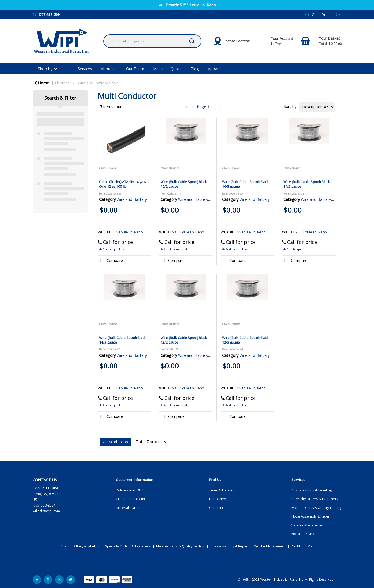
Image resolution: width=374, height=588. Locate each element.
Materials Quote (167, 69)
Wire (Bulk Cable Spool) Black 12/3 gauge (245, 340)
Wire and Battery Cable (98, 83)
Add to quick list (113, 249)
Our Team (135, 69)
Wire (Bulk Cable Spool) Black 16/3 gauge (245, 184)
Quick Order (321, 15)
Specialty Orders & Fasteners (315, 499)
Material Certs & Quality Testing (316, 508)
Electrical (63, 83)
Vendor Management (309, 525)
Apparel (215, 69)
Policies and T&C (129, 490)
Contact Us (218, 508)
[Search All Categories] (152, 41)
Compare (111, 261)
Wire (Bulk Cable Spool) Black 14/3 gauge (122, 340)
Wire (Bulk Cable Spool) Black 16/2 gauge (184, 184)
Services (85, 69)
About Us (109, 69)
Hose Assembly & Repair (311, 516)
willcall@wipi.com (46, 511)
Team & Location (222, 490)
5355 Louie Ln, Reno (127, 232)
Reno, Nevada (220, 499)
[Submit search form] (192, 41)
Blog (195, 69)
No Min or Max (303, 534)
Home (42, 83)
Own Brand (108, 168)
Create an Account (131, 499)
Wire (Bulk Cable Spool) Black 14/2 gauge (307, 184)
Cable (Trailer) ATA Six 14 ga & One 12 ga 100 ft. (123, 184)
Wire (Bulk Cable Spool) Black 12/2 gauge (184, 340)
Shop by (45, 69)
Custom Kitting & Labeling (312, 490)
